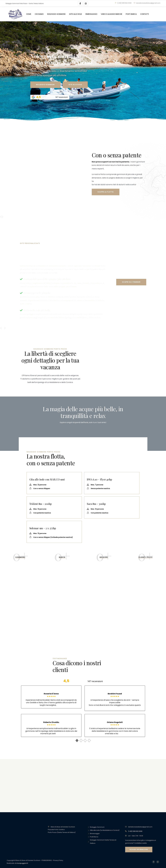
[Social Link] (80, 4)
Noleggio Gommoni (96, 827)
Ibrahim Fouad (115, 694)
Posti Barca (93, 837)
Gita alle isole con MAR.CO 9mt (47, 479)
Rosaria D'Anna (51, 694)
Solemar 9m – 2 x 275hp (43, 528)
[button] (3, 217)
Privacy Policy (58, 860)
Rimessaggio (94, 833)
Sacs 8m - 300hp (96, 504)
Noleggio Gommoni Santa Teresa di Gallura (102, 842)
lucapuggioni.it (23, 863)
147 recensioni (95, 681)
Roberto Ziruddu (51, 722)
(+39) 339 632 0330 (123, 3)
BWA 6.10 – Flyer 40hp (99, 479)
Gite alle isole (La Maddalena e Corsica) (104, 830)
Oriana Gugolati (115, 722)
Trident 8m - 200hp (41, 504)
